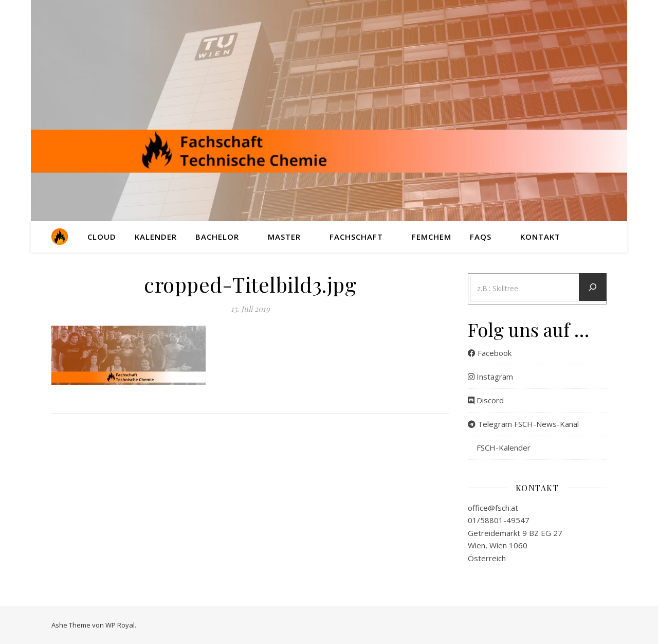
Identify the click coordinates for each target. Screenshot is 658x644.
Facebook (490, 353)
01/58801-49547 (499, 520)
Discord (486, 400)
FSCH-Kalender (499, 448)
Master (284, 237)
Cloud (102, 237)
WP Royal (120, 625)
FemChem (432, 237)
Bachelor (217, 237)
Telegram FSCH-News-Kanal (523, 424)
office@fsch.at (493, 508)
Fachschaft (356, 237)
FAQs (481, 237)
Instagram (490, 377)
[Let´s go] (593, 287)
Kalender (156, 237)
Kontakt (540, 237)
